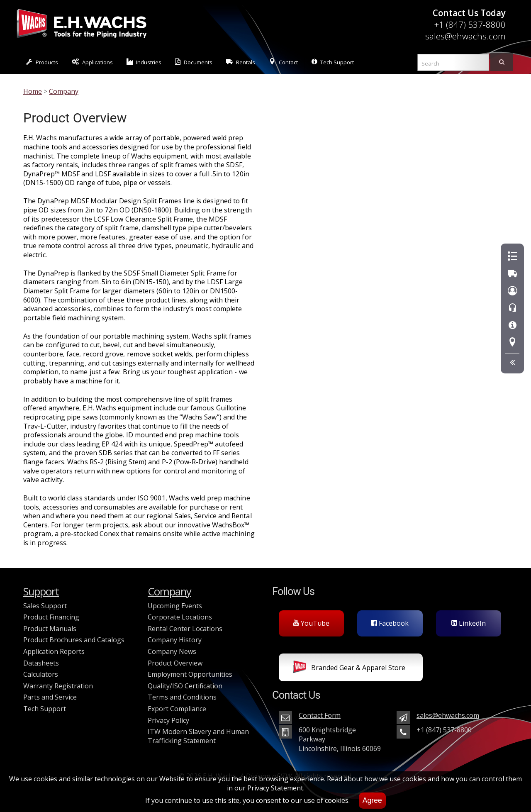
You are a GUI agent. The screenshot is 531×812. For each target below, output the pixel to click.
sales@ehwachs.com (465, 36)
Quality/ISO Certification (185, 686)
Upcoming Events (175, 606)
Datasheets (41, 663)
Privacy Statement (275, 788)
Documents (194, 62)
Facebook (390, 623)
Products (42, 62)
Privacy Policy (168, 720)
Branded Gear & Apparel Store (349, 668)
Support (41, 591)
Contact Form (320, 715)
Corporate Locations (180, 617)
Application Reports (54, 651)
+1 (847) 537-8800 (470, 24)
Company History (175, 640)
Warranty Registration (58, 686)
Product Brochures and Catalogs (74, 640)
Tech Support (333, 62)
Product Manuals (50, 629)
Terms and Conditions (182, 697)
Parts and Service (50, 697)
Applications (92, 62)
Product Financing (51, 617)
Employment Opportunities (190, 674)
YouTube (311, 623)
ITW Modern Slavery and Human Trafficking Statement (198, 736)
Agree (372, 800)
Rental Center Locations (185, 629)
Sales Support (45, 606)
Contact (283, 62)
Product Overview (175, 663)
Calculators (41, 674)
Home (33, 91)
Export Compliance (177, 709)
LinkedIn (469, 623)
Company (64, 91)
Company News (172, 651)
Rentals (241, 62)
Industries (144, 62)
